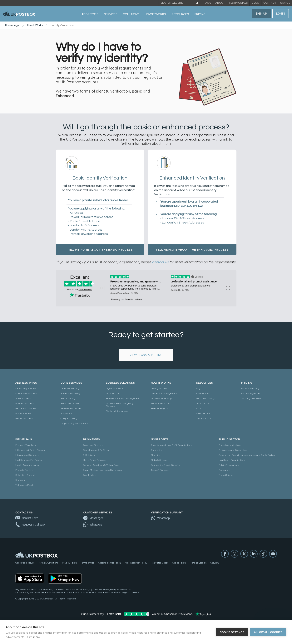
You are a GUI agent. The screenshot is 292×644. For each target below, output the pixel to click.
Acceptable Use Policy (109, 563)
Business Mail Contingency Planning (120, 405)
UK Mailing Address (26, 388)
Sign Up (261, 14)
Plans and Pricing (250, 388)
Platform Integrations (117, 411)
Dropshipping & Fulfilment (74, 423)
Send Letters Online (71, 408)
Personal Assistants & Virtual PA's (101, 465)
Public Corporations (229, 465)
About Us (201, 408)
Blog (255, 3)
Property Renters (24, 470)
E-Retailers (89, 455)
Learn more (33, 637)
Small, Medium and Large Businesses (102, 470)
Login (281, 14)
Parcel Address (23, 413)
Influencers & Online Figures (30, 450)
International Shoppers (27, 455)
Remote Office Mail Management (123, 398)
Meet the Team (204, 413)
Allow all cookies (268, 632)
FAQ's (208, 3)
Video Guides (203, 393)
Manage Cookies (198, 563)
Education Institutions (230, 445)
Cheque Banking (69, 418)
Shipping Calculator (251, 398)
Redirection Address (26, 408)
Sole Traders (89, 475)
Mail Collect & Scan (70, 403)
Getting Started (159, 388)
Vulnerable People (25, 485)
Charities (156, 455)
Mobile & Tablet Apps (162, 398)
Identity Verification (161, 403)
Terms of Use (87, 563)
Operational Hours (25, 563)
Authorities (157, 450)
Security (215, 563)
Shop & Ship (67, 413)
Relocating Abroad (25, 475)
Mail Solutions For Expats (28, 460)
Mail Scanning (68, 398)
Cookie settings (232, 632)
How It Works (35, 25)
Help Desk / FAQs (205, 398)
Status (285, 3)
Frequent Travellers (25, 445)
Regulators (224, 470)
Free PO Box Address (26, 393)
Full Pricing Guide (250, 393)
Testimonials (238, 3)
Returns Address (24, 418)
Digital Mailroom (114, 388)
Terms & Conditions (48, 563)
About (220, 3)
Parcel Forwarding (70, 393)
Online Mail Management (164, 393)
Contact (270, 3)
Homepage (12, 25)
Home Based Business (94, 460)
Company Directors (93, 445)
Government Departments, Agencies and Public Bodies (247, 455)
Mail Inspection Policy (136, 563)
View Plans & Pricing (146, 355)
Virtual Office (113, 393)
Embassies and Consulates (233, 450)
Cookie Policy (179, 563)
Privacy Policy (69, 563)
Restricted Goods (160, 563)
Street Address (23, 398)
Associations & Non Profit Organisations (172, 445)
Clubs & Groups (159, 460)
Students (20, 480)
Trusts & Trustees (160, 470)
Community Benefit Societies (166, 465)
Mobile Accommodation (27, 465)
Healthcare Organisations (232, 460)
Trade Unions (225, 475)
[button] (90, 14)
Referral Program (160, 408)
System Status (204, 418)
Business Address (25, 403)
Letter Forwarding (70, 388)
